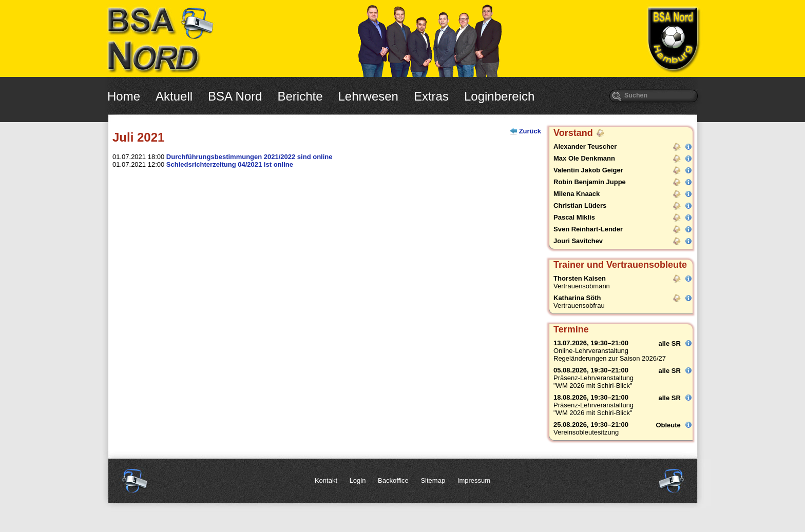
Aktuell (174, 96)
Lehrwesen (368, 96)
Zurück (530, 131)
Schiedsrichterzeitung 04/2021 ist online (230, 164)
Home (124, 96)
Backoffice (393, 480)
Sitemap (433, 480)
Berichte (300, 96)
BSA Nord (235, 96)
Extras (431, 96)
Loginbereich (499, 96)
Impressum (474, 480)
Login (358, 480)
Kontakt (326, 480)
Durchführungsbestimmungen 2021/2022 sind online (250, 157)
